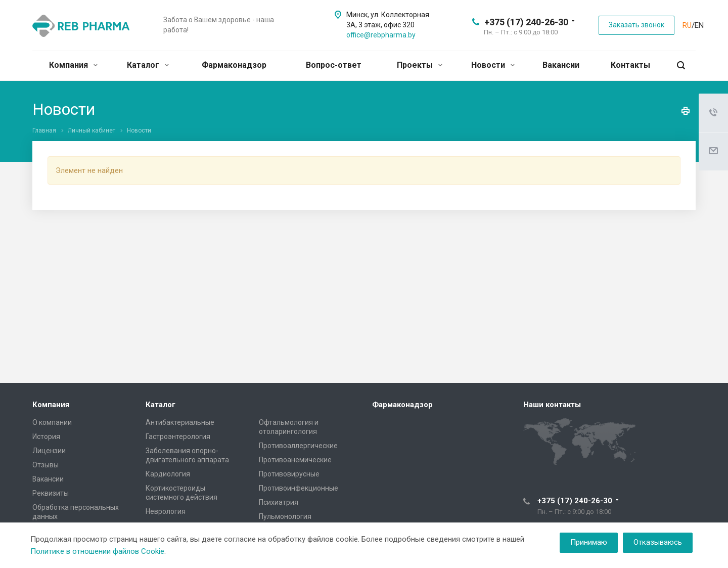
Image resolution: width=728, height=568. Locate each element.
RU (687, 25)
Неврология (166, 511)
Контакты (630, 65)
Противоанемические (295, 460)
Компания (73, 65)
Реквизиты (51, 493)
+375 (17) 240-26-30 (526, 22)
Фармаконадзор (234, 65)
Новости (493, 65)
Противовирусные (289, 474)
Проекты (420, 65)
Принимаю (589, 542)
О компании (52, 422)
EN (699, 25)
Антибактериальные (180, 422)
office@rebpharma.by (381, 35)
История (46, 436)
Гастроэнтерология (178, 436)
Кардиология (168, 474)
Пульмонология (285, 516)
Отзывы (45, 465)
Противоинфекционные (299, 488)
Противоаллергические (298, 446)
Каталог (148, 65)
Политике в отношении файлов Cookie (97, 551)
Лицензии (49, 451)
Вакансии (561, 65)
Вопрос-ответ (334, 65)
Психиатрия (279, 502)
